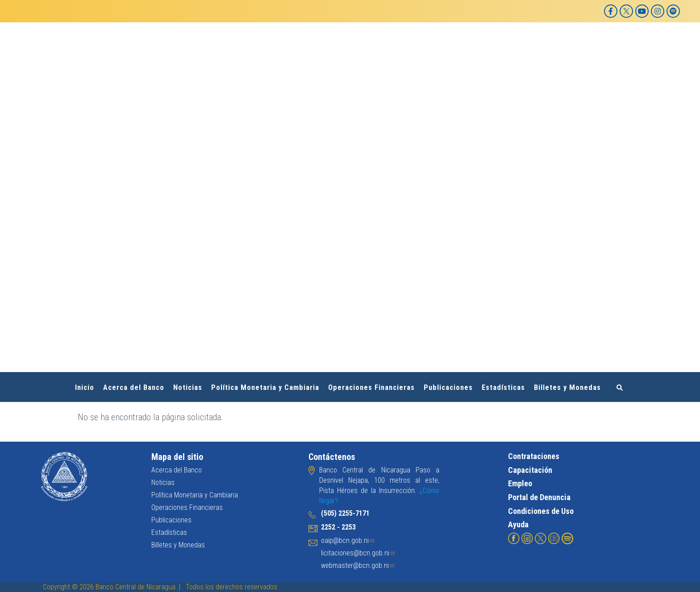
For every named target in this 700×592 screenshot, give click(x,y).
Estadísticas (503, 387)
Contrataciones (534, 456)
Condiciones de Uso (541, 511)
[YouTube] (642, 11)
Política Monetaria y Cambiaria (265, 387)
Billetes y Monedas (567, 387)
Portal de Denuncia (539, 497)
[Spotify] (673, 11)
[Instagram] (658, 11)
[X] (626, 11)
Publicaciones (448, 387)
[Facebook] (611, 11)
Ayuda (518, 524)
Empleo (520, 483)
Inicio (85, 387)
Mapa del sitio (177, 457)
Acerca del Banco (134, 387)
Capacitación (530, 470)
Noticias (188, 387)
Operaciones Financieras (371, 387)
